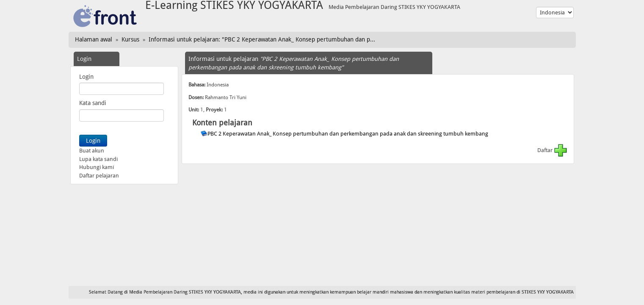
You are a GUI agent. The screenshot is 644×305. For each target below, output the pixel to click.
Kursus (130, 39)
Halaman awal (94, 39)
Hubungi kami (97, 167)
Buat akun (92, 151)
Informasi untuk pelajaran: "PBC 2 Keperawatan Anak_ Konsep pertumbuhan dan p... (262, 39)
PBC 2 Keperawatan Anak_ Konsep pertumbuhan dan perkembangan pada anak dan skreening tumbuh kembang (348, 134)
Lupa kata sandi (98, 159)
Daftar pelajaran (99, 176)
